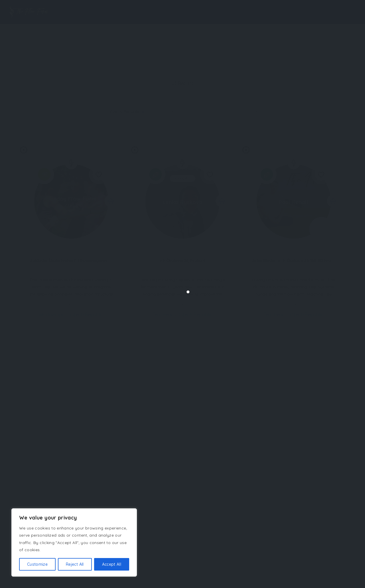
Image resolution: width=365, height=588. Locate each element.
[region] (74, 542)
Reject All (75, 564)
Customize (37, 564)
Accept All (112, 564)
